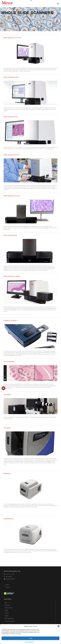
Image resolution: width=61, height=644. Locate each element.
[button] (59, 626)
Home (6, 603)
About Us (7, 585)
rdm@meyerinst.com (10, 579)
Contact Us (7, 587)
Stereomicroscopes (9, 608)
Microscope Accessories (10, 621)
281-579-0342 (9, 577)
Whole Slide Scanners (9, 618)
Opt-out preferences (29, 642)
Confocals (7, 613)
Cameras (7, 616)
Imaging (6, 611)
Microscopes (7, 605)
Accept (30, 638)
